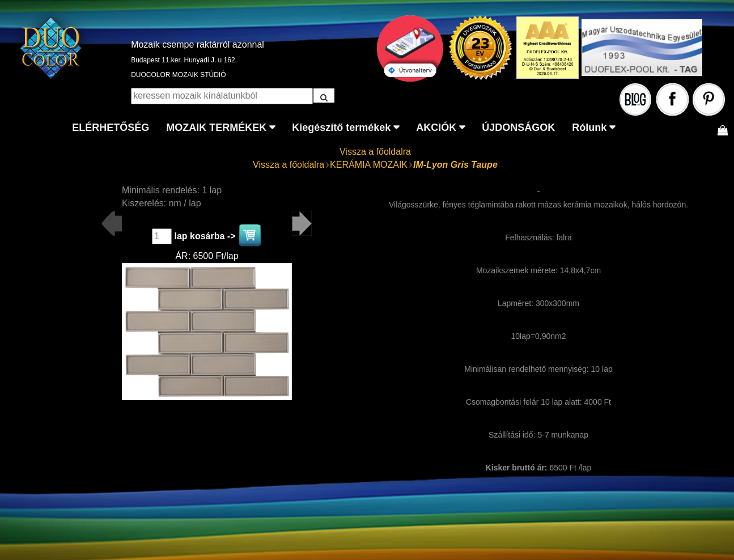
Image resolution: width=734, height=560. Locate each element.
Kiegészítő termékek (341, 128)
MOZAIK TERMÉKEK (216, 128)
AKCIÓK (436, 128)
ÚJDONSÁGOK (518, 128)
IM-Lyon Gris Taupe (455, 165)
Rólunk (589, 128)
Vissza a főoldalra (375, 152)
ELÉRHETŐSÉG (111, 128)
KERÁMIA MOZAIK (369, 165)
